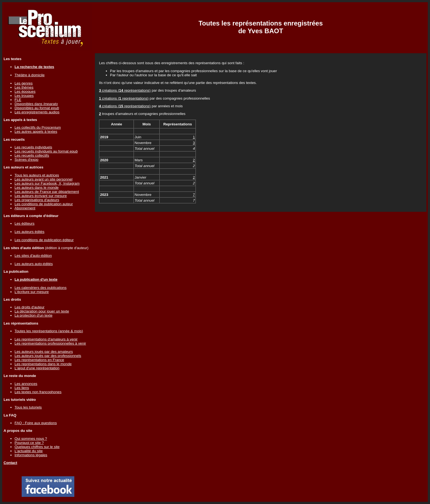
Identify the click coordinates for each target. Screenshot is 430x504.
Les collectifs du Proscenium (38, 127)
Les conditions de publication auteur (44, 204)
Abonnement (25, 208)
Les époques (25, 91)
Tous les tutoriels (28, 407)
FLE (18, 100)
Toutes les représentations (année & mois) (49, 331)
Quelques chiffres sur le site (37, 447)
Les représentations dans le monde (43, 364)
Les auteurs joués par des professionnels (48, 356)
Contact (10, 463)
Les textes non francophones (38, 392)
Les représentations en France (39, 360)
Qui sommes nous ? (31, 439)
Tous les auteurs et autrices (37, 175)
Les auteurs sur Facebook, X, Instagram (47, 183)
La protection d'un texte (33, 315)
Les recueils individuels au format (46, 151)
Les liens (22, 388)
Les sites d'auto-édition (33, 256)
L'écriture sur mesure (32, 292)
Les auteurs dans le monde (37, 188)
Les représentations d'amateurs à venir (46, 339)
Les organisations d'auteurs (37, 200)
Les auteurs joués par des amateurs (44, 352)
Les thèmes (24, 87)
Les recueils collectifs (32, 155)
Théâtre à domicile (30, 75)
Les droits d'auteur (29, 307)
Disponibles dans (36, 104)
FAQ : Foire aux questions (36, 423)
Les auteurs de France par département (47, 192)
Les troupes (24, 96)
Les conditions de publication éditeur (44, 240)
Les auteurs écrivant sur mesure (41, 196)
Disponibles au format (37, 108)
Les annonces (26, 384)
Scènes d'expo (26, 160)
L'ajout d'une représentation (37, 368)
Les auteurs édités (29, 232)
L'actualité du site (29, 451)
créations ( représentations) (125, 90)
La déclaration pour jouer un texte (42, 311)
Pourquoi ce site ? (29, 443)
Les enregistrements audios (37, 112)
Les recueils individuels (33, 147)
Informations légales (31, 455)
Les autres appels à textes (36, 132)
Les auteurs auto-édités (34, 264)
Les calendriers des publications (41, 288)
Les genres (24, 83)
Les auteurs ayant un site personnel (43, 179)
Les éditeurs (25, 223)
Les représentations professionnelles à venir (50, 343)
